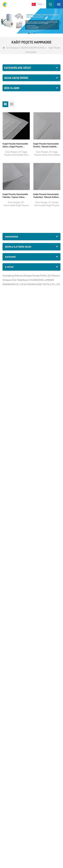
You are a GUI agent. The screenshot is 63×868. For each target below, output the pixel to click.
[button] (29, 33)
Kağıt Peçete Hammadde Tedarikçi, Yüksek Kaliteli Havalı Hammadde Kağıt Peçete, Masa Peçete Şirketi (46, 196)
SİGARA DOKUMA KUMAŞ (33, 48)
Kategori (15, 48)
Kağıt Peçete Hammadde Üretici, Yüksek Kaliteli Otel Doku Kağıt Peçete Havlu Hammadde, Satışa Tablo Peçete (46, 145)
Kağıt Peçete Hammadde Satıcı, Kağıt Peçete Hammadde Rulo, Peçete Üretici (15, 145)
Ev (6, 48)
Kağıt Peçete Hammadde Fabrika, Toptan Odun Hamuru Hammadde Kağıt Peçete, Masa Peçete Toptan (16, 196)
